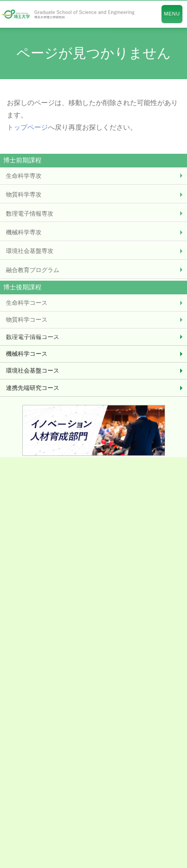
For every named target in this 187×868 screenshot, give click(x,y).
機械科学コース (27, 354)
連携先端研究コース (33, 388)
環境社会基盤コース (33, 371)
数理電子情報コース (33, 337)
